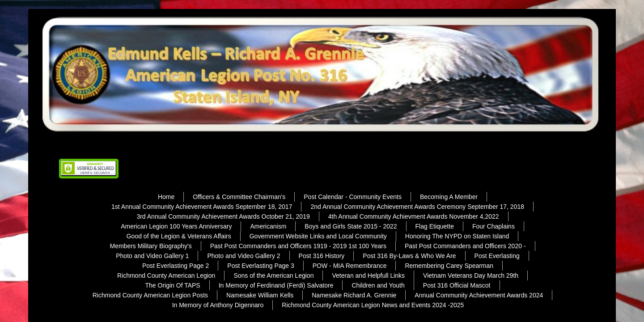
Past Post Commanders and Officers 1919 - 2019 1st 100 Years (298, 246)
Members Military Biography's (150, 246)
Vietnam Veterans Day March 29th (471, 275)
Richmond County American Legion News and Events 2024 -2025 (373, 305)
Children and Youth (378, 285)
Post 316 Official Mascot (457, 285)
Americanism (268, 226)
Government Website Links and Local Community (318, 236)
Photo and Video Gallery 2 (244, 256)
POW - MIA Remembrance (350, 266)
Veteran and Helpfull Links (368, 275)
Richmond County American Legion (166, 275)
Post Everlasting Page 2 (176, 266)
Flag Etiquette (435, 226)
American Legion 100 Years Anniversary (176, 226)
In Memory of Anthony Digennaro (218, 305)
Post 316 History (322, 256)
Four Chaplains (494, 226)
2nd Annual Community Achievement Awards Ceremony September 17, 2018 (417, 207)
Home (166, 197)
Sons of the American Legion (273, 275)
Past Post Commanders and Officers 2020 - (465, 246)
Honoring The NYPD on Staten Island (457, 236)
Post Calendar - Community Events (353, 197)
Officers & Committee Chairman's (239, 197)
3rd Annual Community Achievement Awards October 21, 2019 (223, 216)
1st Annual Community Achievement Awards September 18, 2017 (202, 207)
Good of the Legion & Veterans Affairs (179, 236)
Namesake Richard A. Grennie (354, 295)
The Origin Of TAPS (173, 285)
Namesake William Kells (260, 295)
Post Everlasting (497, 256)
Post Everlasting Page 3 (261, 266)
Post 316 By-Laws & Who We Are (409, 256)
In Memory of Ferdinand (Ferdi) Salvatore (276, 285)
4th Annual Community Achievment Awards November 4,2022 (414, 216)
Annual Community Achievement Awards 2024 (479, 295)
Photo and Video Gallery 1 (152, 256)
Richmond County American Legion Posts (150, 295)
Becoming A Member (449, 197)
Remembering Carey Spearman (449, 266)
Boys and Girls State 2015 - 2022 (351, 226)
